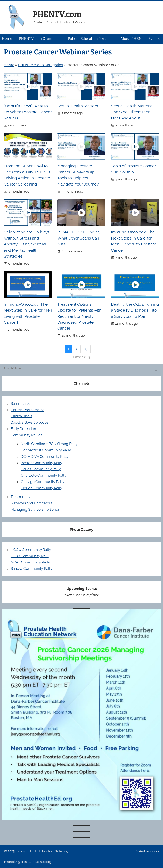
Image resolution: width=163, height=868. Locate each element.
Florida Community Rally (41, 488)
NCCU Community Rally (31, 550)
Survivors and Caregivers (31, 503)
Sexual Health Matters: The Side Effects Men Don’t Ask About (132, 112)
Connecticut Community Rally (46, 450)
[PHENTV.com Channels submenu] (62, 39)
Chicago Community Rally (43, 482)
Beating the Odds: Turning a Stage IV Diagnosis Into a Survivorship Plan (135, 310)
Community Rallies (26, 435)
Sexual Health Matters (78, 106)
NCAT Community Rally (30, 562)
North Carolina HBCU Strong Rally (49, 444)
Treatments (20, 497)
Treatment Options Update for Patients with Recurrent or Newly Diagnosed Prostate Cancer (79, 316)
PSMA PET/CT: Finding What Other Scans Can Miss (79, 238)
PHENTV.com (57, 14)
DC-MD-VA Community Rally (45, 456)
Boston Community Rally (41, 463)
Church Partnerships (27, 410)
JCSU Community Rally (30, 556)
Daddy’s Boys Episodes (30, 422)
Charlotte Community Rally (44, 475)
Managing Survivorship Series (35, 509)
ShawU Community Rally (31, 568)
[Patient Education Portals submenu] (114, 39)
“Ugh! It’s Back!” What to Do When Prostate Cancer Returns (28, 112)
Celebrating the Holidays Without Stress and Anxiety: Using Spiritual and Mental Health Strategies (27, 244)
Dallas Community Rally (41, 469)
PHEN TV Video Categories (40, 65)
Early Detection (23, 429)
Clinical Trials (21, 416)
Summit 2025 (22, 403)
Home (9, 65)
